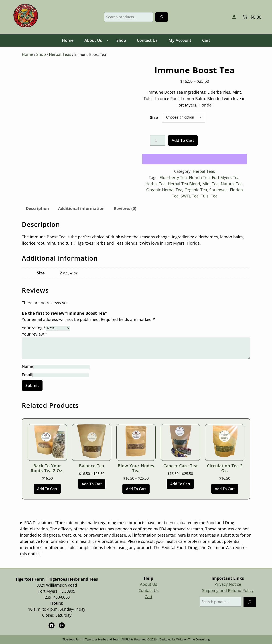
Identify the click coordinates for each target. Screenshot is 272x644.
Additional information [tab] (81, 208)
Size (154, 117)
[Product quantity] (158, 140)
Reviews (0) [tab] (125, 208)
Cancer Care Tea (180, 466)
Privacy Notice (228, 584)
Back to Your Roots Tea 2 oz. (47, 468)
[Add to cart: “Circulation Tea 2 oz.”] (225, 489)
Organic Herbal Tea (164, 190)
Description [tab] (37, 208)
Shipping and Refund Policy (228, 590)
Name (27, 366)
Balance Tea (92, 466)
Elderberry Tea (173, 177)
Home (27, 54)
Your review (35, 334)
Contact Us (149, 590)
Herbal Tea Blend (184, 184)
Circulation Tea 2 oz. (225, 468)
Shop (41, 54)
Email (27, 375)
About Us (149, 584)
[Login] (234, 17)
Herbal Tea (155, 184)
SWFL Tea (190, 196)
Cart (148, 597)
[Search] (162, 17)
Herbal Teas (60, 54)
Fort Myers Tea (226, 177)
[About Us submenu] (108, 41)
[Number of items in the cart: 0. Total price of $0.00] (251, 17)
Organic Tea (196, 190)
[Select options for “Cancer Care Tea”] (180, 484)
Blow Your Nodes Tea (136, 468)
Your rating (34, 328)
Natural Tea (232, 184)
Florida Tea (199, 177)
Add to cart (183, 140)
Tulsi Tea (209, 196)
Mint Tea (210, 184)
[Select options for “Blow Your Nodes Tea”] (136, 489)
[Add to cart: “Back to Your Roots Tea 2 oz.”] (47, 489)
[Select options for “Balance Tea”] (92, 484)
